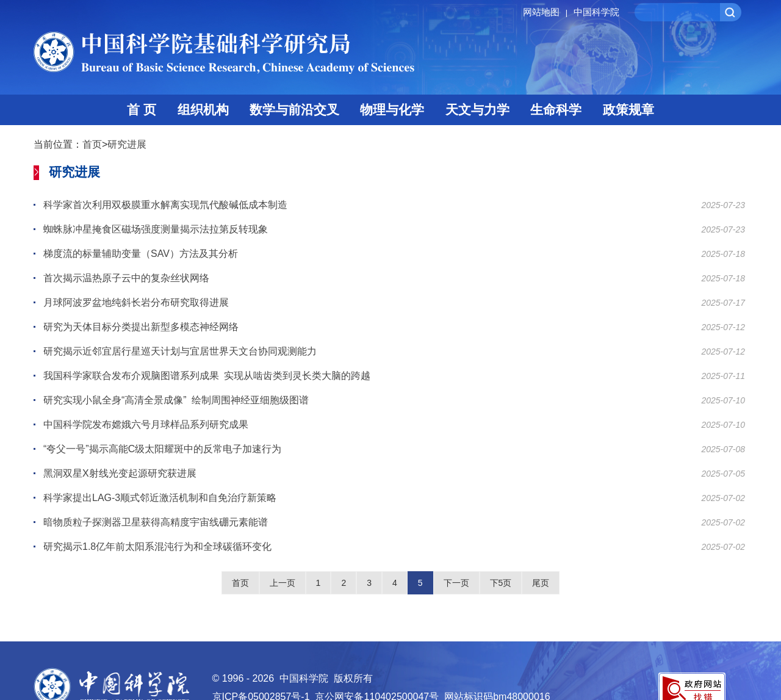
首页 (92, 144)
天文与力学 (477, 110)
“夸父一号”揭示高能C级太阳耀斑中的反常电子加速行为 (162, 449)
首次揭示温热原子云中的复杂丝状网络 (126, 278)
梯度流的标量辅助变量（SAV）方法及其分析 (141, 254)
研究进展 (127, 144)
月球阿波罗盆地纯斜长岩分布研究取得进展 (136, 302)
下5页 (501, 583)
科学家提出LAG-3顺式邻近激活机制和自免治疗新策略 (160, 498)
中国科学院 (596, 12)
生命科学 (556, 110)
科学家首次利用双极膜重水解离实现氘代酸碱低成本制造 (165, 205)
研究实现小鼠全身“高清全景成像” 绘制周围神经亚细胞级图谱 (176, 400)
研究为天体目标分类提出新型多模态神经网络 (141, 327)
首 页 (142, 110)
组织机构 (203, 110)
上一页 (283, 583)
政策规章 (628, 110)
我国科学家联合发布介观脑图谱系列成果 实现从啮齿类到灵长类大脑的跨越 (207, 376)
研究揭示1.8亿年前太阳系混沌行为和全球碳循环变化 (157, 547)
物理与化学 (392, 110)
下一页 (456, 583)
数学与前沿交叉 (294, 110)
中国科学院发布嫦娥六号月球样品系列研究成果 (146, 424)
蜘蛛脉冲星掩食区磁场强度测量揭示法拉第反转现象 (156, 229)
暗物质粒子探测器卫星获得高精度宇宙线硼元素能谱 (156, 522)
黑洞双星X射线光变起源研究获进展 (120, 473)
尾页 (541, 583)
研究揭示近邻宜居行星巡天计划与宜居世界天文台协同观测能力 (180, 351)
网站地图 (547, 12)
